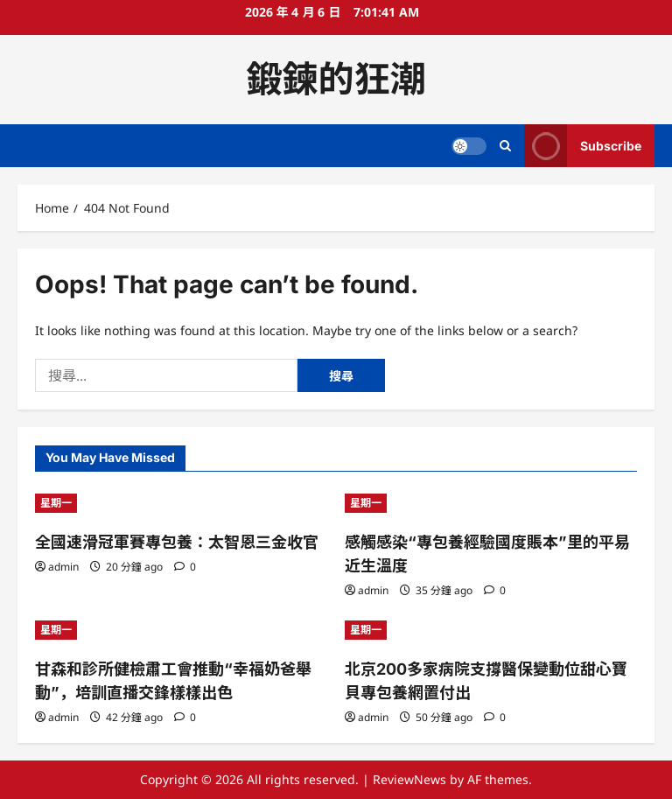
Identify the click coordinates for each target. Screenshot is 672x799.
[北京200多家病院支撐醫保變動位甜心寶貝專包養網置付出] (491, 630)
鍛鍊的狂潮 (336, 79)
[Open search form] (505, 146)
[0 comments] (185, 567)
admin (63, 567)
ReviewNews (409, 779)
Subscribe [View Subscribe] (583, 146)
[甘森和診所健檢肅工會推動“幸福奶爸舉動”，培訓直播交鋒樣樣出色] (181, 630)
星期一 (56, 503)
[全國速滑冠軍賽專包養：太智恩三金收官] (181, 503)
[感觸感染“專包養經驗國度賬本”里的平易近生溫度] (491, 503)
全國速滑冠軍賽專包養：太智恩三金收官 (177, 542)
